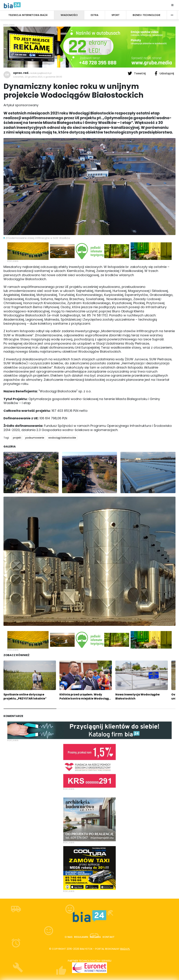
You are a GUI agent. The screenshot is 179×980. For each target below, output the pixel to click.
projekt (17, 438)
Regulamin (81, 937)
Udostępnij (164, 73)
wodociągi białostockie (62, 438)
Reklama (95, 937)
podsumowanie (35, 438)
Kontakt (109, 937)
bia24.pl (125, 949)
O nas (69, 937)
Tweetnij (137, 73)
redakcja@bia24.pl (41, 73)
